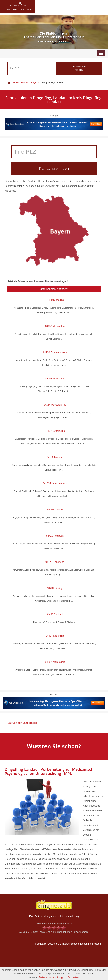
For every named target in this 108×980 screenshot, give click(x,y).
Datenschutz (55, 944)
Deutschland (18, 82)
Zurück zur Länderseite (23, 723)
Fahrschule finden (79, 68)
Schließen (73, 977)
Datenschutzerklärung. (51, 977)
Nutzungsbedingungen (75, 944)
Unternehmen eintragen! (54, 289)
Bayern (35, 82)
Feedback (40, 944)
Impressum (96, 944)
